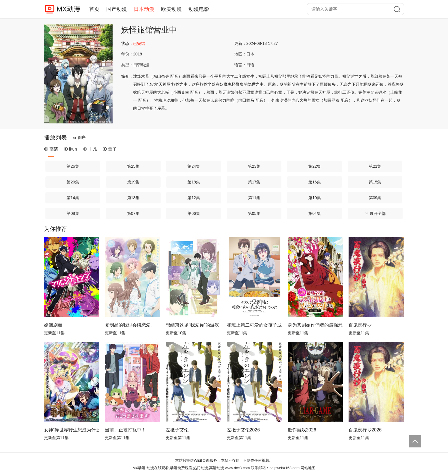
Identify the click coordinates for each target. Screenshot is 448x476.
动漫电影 (199, 9)
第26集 (73, 166)
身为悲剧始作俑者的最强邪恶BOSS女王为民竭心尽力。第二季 (315, 325)
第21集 (375, 166)
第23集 (254, 166)
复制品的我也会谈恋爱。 (130, 325)
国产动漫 (117, 9)
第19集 (133, 182)
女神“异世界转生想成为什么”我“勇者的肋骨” (72, 430)
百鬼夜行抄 (360, 325)
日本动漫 (144, 9)
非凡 (90, 149)
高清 (51, 149)
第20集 (73, 182)
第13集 (133, 198)
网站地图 (308, 468)
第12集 (194, 198)
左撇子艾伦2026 (243, 430)
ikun (70, 149)
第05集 (254, 213)
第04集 (315, 213)
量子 (110, 149)
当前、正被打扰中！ (125, 430)
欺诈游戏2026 (302, 430)
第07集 (133, 213)
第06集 (194, 213)
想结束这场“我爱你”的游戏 (192, 325)
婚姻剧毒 (53, 325)
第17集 (254, 182)
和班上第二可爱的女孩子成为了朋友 (254, 325)
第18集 (194, 182)
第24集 (194, 166)
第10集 (315, 198)
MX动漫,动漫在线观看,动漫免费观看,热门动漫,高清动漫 (178, 468)
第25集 (133, 166)
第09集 (375, 198)
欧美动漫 (171, 9)
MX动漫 (69, 9)
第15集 (375, 182)
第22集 (315, 166)
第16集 (315, 182)
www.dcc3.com (238, 468)
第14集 (73, 198)
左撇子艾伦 (177, 430)
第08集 (73, 213)
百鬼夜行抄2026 (365, 430)
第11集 (254, 198)
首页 (94, 9)
